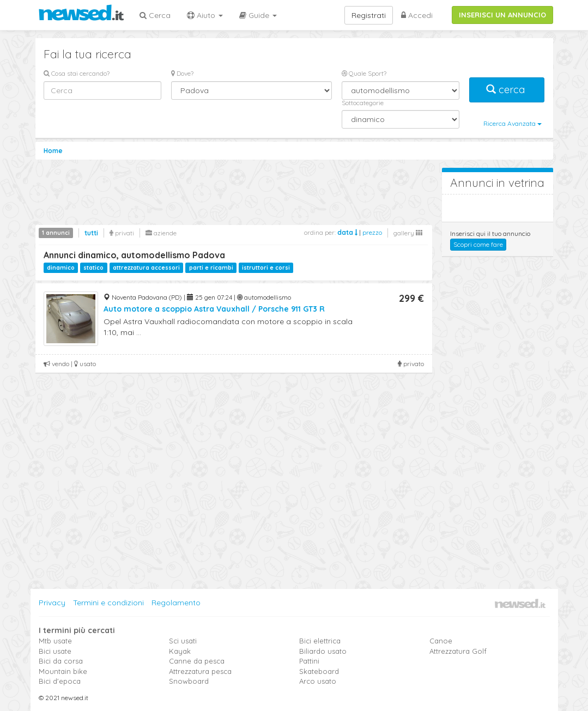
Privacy (52, 603)
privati (122, 233)
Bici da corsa (61, 661)
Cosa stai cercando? (77, 73)
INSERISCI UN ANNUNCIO (502, 15)
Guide (258, 15)
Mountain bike (63, 671)
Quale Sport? (364, 73)
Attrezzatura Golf (458, 651)
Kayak (180, 651)
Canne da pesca (197, 661)
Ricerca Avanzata (513, 123)
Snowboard (189, 681)
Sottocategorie (363, 103)
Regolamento (176, 603)
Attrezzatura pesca (200, 671)
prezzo (372, 232)
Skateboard (319, 671)
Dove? (182, 73)
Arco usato (318, 681)
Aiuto (205, 15)
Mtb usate (55, 641)
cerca (507, 90)
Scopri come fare (478, 244)
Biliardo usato (323, 651)
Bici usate (55, 651)
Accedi (417, 15)
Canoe (441, 641)
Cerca (155, 15)
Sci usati (183, 641)
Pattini (309, 661)
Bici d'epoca (60, 681)
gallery (408, 233)
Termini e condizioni (108, 603)
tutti (91, 233)
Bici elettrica (320, 641)
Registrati (369, 15)
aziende (161, 233)
